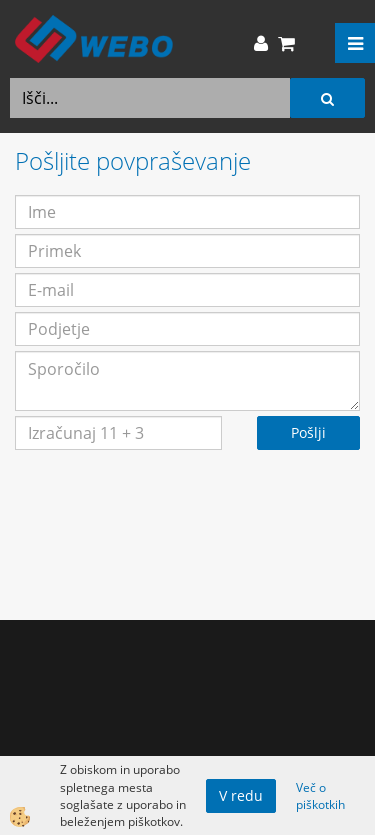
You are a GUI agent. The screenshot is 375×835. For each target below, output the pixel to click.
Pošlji (308, 432)
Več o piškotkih (320, 796)
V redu (241, 795)
